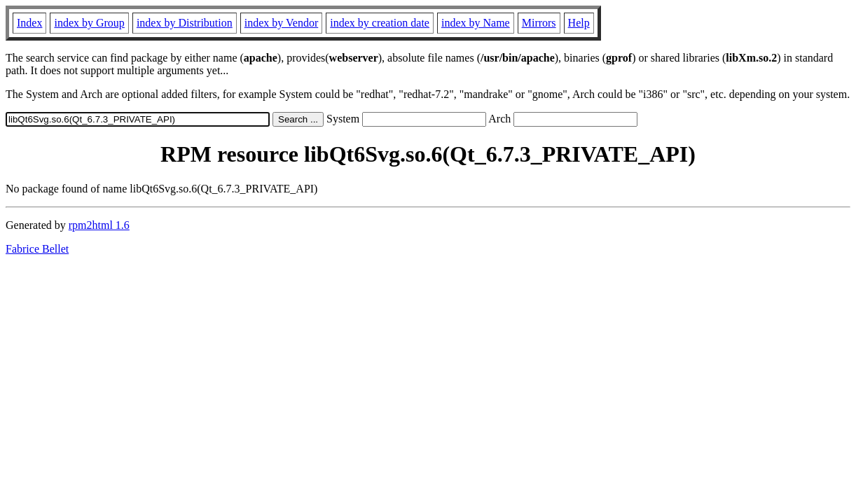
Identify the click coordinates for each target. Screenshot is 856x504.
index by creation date (380, 23)
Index (29, 23)
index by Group (89, 23)
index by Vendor (281, 23)
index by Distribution (185, 23)
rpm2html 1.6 (99, 225)
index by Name (476, 23)
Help (579, 23)
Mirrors (539, 23)
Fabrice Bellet (37, 249)
